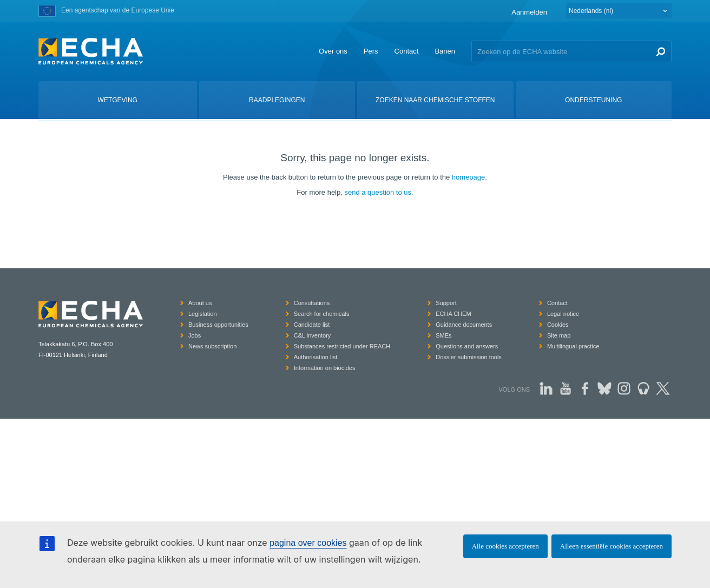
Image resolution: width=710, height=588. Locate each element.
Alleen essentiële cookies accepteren (612, 546)
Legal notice (563, 314)
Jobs (195, 335)
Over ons (333, 51)
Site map (559, 335)
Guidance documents (464, 325)
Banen (445, 51)
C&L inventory (313, 335)
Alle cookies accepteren (505, 546)
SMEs (443, 335)
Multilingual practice (573, 346)
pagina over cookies (308, 543)
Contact (407, 51)
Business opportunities (218, 325)
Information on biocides (325, 368)
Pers (371, 51)
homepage (468, 177)
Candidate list (312, 325)
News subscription (212, 346)
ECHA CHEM (453, 314)
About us (200, 303)
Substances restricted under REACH (342, 346)
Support (446, 303)
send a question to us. (379, 192)
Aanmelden (529, 12)
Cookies (558, 325)
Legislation (203, 314)
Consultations (312, 303)
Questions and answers (467, 346)
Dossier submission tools (469, 357)
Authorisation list (316, 357)
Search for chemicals (322, 314)
